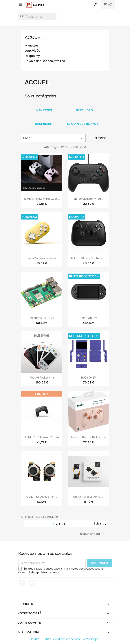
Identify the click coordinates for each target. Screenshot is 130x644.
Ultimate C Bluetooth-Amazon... (88, 437)
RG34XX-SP (88, 378)
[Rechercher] (37, 17)
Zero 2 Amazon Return (42, 258)
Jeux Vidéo (32, 51)
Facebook (22, 583)
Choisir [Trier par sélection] (53, 138)
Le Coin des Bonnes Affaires (45, 61)
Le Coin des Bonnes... (84, 124)
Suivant (101, 524)
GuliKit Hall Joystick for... (42, 497)
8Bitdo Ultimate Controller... (88, 258)
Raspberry (32, 56)
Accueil (34, 37)
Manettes (32, 46)
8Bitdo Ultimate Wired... (88, 199)
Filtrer (100, 138)
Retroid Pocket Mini (42, 378)
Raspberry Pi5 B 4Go (42, 318)
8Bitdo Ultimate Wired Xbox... (42, 199)
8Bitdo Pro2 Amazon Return (42, 437)
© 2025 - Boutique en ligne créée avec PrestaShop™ (65, 639)
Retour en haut (92, 534)
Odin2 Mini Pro (88, 318)
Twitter (32, 583)
